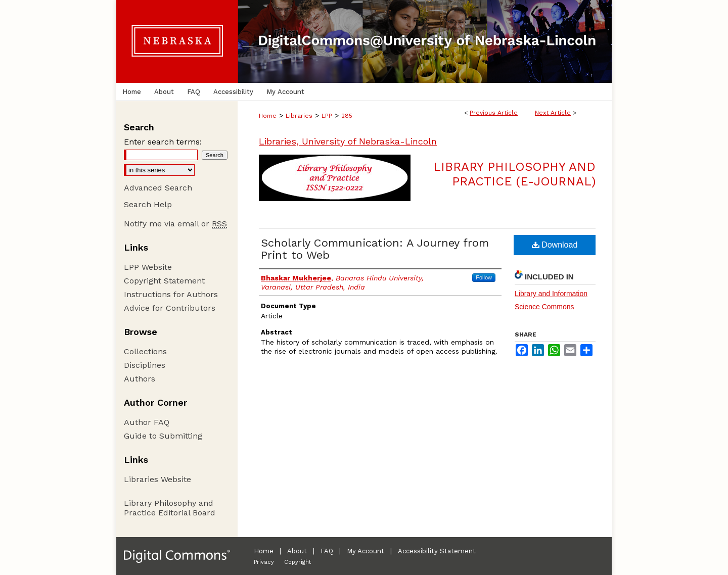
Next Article (553, 113)
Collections (145, 351)
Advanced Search (158, 188)
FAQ (327, 551)
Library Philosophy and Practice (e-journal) (514, 174)
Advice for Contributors (170, 308)
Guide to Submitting (163, 436)
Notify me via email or (175, 224)
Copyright (298, 562)
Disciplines (145, 365)
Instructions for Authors (171, 294)
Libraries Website (157, 479)
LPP (327, 116)
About (297, 551)
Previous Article (494, 113)
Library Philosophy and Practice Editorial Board (170, 508)
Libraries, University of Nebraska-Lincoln (348, 141)
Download (555, 245)
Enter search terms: (163, 142)
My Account (366, 551)
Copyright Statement (164, 281)
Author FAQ (147, 422)
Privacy (264, 562)
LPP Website (148, 267)
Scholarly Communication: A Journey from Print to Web (375, 249)
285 (347, 116)
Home (268, 116)
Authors (140, 379)
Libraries (299, 116)
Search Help (148, 204)
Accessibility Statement (437, 551)
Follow (484, 277)
